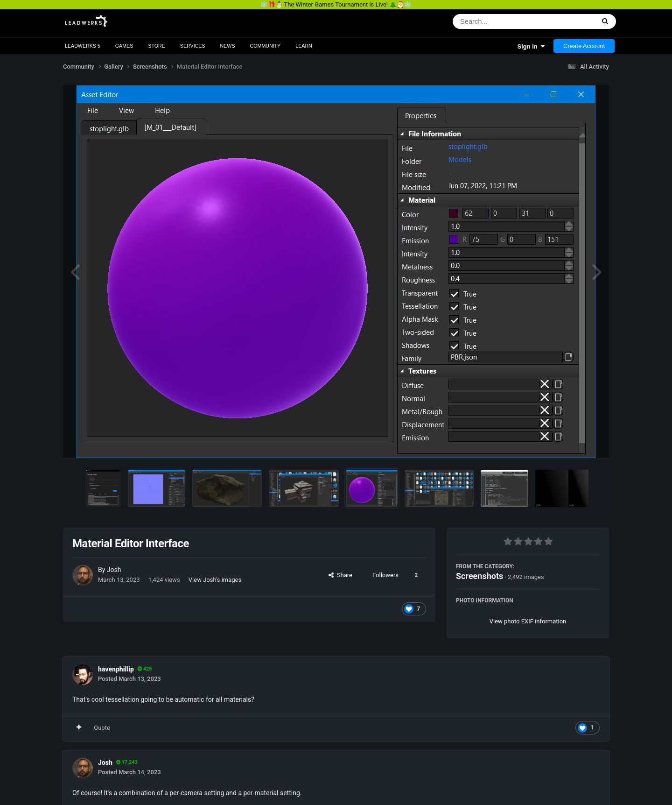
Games (124, 46)
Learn (304, 46)
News (228, 46)
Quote (102, 728)
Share (340, 575)
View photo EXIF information (528, 621)
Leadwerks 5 (83, 46)
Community (266, 46)
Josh (114, 570)
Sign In (531, 46)
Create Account (584, 46)
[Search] (500, 21)
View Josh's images (215, 580)
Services (193, 46)
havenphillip (116, 669)
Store (157, 46)
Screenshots (479, 576)
